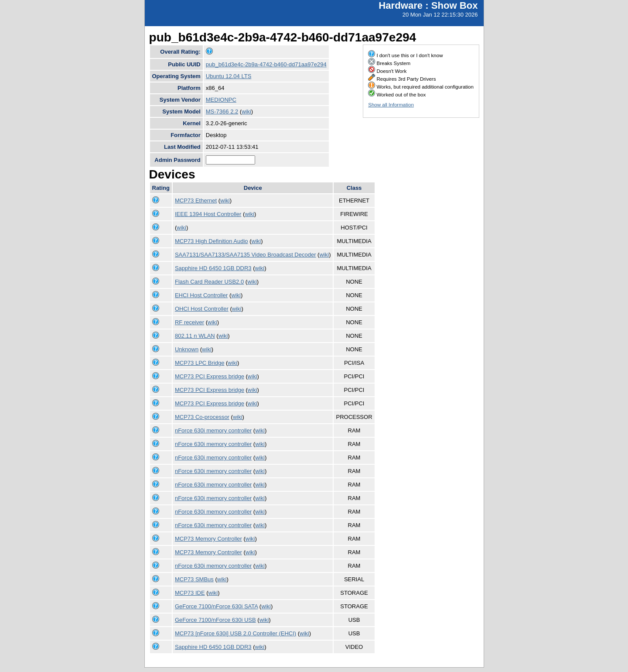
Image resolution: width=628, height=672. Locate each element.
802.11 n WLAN (195, 336)
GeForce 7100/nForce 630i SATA (216, 606)
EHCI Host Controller (201, 295)
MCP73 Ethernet (196, 201)
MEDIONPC (221, 100)
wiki (246, 111)
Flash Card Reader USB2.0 (209, 282)
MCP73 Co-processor (202, 417)
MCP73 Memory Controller (208, 539)
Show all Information (391, 105)
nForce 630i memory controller (213, 430)
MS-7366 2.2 (222, 111)
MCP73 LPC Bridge (200, 363)
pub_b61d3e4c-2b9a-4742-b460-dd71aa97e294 (266, 64)
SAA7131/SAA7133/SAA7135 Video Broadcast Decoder (246, 255)
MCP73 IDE (190, 593)
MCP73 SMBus (194, 579)
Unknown (187, 349)
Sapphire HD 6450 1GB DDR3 (213, 268)
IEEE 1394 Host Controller (208, 214)
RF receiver (189, 322)
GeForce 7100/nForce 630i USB (215, 620)
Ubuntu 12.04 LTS (229, 76)
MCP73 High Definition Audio (212, 241)
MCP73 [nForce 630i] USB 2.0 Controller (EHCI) (235, 633)
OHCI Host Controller (202, 309)
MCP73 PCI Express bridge (210, 376)
